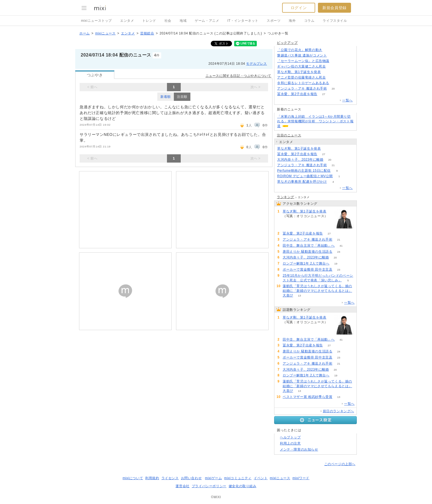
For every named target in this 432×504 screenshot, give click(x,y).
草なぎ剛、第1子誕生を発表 (299, 72)
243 (336, 61)
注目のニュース (289, 135)
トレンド (149, 21)
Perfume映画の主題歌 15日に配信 (304, 171)
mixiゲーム (214, 478)
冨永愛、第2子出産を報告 (297, 94)
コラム (309, 21)
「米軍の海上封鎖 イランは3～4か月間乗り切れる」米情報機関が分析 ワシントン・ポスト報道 (315, 121)
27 (324, 94)
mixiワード (301, 478)
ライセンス (170, 478)
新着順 (166, 97)
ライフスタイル (335, 21)
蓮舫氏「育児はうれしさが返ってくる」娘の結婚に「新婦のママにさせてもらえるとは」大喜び (317, 291)
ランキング (286, 197)
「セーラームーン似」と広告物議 (303, 61)
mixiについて (133, 478)
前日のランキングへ (338, 411)
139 (327, 149)
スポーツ (274, 21)
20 (333, 89)
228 (332, 78)
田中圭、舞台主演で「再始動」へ (309, 246)
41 (341, 246)
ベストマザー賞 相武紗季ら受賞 (307, 397)
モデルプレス (256, 64)
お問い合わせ (191, 478)
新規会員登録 (334, 8)
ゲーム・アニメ (207, 21)
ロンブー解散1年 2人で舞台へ (306, 263)
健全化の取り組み (243, 486)
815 (332, 67)
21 (333, 165)
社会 (168, 21)
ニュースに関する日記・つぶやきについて (238, 76)
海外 (292, 21)
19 (336, 264)
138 (333, 56)
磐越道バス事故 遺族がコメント (302, 55)
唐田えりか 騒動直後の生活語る (307, 252)
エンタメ (127, 21)
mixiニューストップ (96, 21)
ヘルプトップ (290, 437)
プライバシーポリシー (209, 486)
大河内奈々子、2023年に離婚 (300, 160)
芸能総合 (147, 33)
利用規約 (152, 478)
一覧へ (347, 100)
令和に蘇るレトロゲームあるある (303, 83)
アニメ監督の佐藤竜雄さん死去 (301, 77)
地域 (183, 21)
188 (329, 50)
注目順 (182, 97)
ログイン (299, 8)
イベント (261, 478)
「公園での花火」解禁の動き (300, 50)
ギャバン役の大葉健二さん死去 (301, 66)
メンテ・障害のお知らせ (299, 449)
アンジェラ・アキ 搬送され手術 (302, 88)
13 (299, 296)
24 (339, 252)
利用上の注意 (290, 443)
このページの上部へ (340, 464)
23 (339, 270)
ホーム (85, 33)
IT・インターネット (243, 21)
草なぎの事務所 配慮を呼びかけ (302, 182)
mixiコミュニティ (238, 478)
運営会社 (182, 486)
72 (335, 83)
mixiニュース (105, 33)
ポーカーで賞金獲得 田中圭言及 (307, 269)
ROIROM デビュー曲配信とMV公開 (305, 176)
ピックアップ (287, 43)
